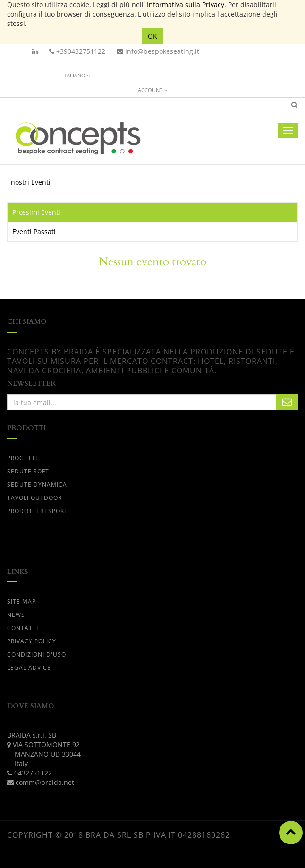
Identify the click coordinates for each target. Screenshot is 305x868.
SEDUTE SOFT (28, 471)
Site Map (21, 602)
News (16, 615)
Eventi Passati (34, 232)
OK (152, 36)
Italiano (76, 75)
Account (152, 90)
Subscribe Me (287, 402)
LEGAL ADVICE (29, 668)
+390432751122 (77, 51)
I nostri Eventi (29, 182)
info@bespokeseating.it (158, 51)
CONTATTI (23, 628)
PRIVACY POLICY (32, 641)
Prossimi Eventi (36, 212)
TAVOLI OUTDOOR (34, 498)
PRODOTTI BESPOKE (38, 511)
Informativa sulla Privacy (186, 4)
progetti (22, 458)
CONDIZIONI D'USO (37, 654)
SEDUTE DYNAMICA (37, 485)
